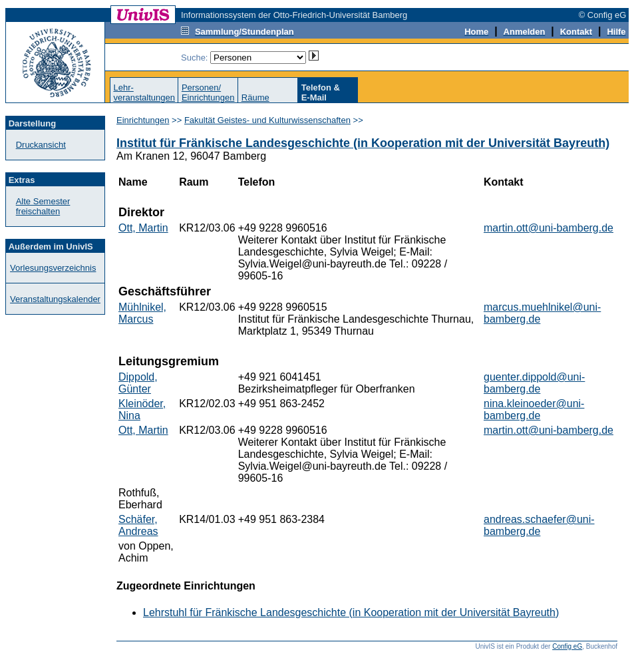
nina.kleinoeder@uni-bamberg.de (534, 410)
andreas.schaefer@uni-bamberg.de (539, 525)
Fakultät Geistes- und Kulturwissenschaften (267, 120)
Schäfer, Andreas (138, 525)
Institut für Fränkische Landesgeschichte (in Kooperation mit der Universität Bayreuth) (363, 143)
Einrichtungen (143, 120)
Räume (255, 97)
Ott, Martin (143, 228)
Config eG (567, 646)
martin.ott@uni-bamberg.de (549, 228)
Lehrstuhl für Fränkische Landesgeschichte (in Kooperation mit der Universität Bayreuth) (351, 612)
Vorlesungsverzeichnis (53, 268)
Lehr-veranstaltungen (144, 92)
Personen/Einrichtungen (208, 92)
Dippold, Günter (138, 383)
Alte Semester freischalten (43, 206)
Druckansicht (41, 145)
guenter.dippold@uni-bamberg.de (534, 383)
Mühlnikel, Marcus (142, 313)
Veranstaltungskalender (55, 299)
